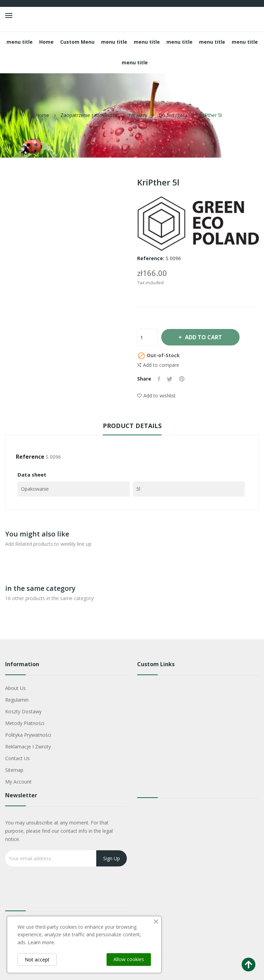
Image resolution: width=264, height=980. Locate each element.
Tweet (170, 379)
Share (159, 379)
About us (15, 688)
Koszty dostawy (23, 711)
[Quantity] (147, 337)
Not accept (37, 960)
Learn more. (41, 942)
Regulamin (17, 700)
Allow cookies (129, 959)
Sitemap (14, 770)
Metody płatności (25, 723)
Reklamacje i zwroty (28, 747)
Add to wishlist (156, 396)
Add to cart (205, 337)
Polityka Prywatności (28, 735)
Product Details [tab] (132, 426)
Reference (30, 457)
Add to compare (158, 365)
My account (18, 782)
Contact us (18, 758)
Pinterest (183, 379)
